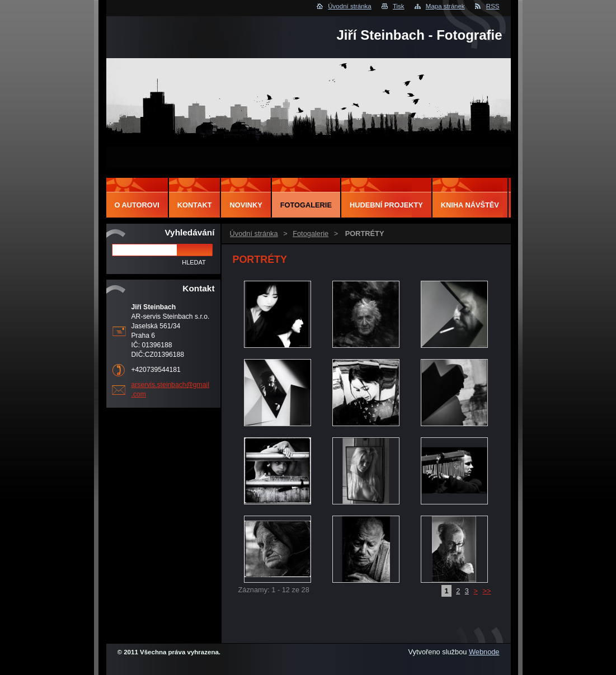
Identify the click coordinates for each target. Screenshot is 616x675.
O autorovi (137, 205)
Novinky (246, 205)
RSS (493, 6)
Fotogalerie (311, 233)
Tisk (399, 6)
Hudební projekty (386, 205)
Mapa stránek (445, 6)
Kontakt (195, 205)
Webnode (484, 652)
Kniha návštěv (470, 205)
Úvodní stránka (349, 6)
